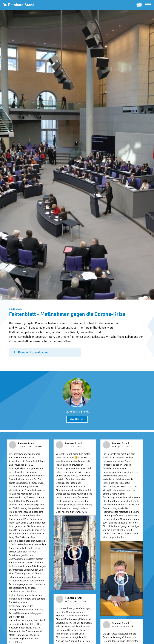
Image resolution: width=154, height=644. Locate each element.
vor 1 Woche (117, 626)
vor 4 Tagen (70, 601)
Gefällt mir (77, 419)
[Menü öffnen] (148, 5)
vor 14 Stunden (25, 447)
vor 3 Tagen (117, 447)
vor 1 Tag (69, 447)
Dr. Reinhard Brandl (77, 412)
